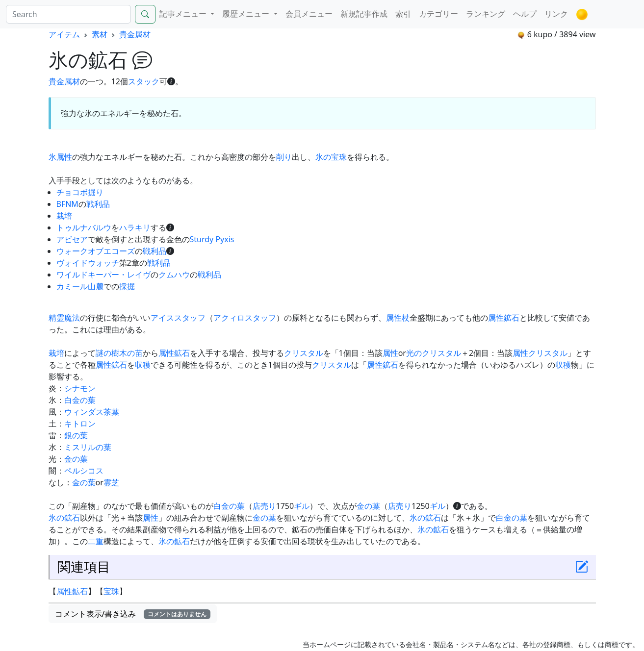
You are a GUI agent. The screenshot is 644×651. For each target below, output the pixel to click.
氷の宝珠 (331, 157)
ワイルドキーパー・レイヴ (103, 275)
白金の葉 (80, 400)
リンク (556, 14)
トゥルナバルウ (84, 227)
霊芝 (111, 482)
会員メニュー (309, 14)
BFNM (67, 204)
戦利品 (98, 204)
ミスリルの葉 (88, 447)
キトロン (80, 424)
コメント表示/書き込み (133, 614)
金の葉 (76, 459)
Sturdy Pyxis (212, 239)
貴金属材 (135, 34)
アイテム (64, 34)
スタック (144, 81)
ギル (302, 506)
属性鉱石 (504, 318)
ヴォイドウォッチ (88, 263)
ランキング (486, 14)
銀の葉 (76, 435)
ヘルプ (525, 14)
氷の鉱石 (64, 518)
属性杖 (398, 318)
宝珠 (111, 591)
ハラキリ (135, 227)
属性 (64, 157)
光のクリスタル (434, 353)
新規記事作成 (364, 14)
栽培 (64, 216)
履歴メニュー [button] (247, 14)
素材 (100, 34)
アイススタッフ (178, 318)
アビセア (72, 239)
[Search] (68, 14)
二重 (96, 541)
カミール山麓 (80, 286)
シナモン (80, 388)
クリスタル (304, 353)
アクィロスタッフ (245, 318)
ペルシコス (84, 471)
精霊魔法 (64, 318)
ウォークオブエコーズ (96, 251)
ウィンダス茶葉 (92, 412)
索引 (403, 14)
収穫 (143, 365)
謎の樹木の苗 (119, 353)
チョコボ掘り (80, 192)
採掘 (127, 286)
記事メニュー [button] (184, 14)
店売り (264, 506)
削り (284, 157)
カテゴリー (438, 14)
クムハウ (174, 275)
